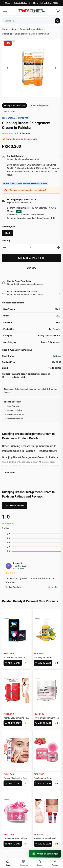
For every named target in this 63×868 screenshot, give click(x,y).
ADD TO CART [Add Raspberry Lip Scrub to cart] (43, 783)
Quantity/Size (9, 227)
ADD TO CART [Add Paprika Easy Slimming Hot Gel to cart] (13, 723)
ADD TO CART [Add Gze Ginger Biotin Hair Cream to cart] (43, 663)
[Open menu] (5, 11)
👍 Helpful (53, 587)
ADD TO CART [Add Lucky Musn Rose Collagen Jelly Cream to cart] (13, 844)
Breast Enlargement (39, 106)
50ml (7, 233)
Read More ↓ (11, 473)
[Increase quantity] (58, 248)
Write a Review (15, 506)
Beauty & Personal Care (15, 106)
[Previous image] (7, 68)
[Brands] (39, 863)
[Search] (57, 21)
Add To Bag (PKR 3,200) (31, 258)
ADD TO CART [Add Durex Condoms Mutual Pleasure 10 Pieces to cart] (13, 663)
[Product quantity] (32, 248)
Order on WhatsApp (45, 854)
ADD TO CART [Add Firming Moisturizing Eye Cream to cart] (13, 783)
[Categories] (24, 863)
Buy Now (31, 268)
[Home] (32, 11)
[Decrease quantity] (5, 248)
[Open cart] (58, 11)
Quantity (6, 241)
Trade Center (10, 112)
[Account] (55, 863)
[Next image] (56, 68)
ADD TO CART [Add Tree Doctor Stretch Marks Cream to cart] (43, 844)
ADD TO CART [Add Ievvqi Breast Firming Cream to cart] (43, 723)
